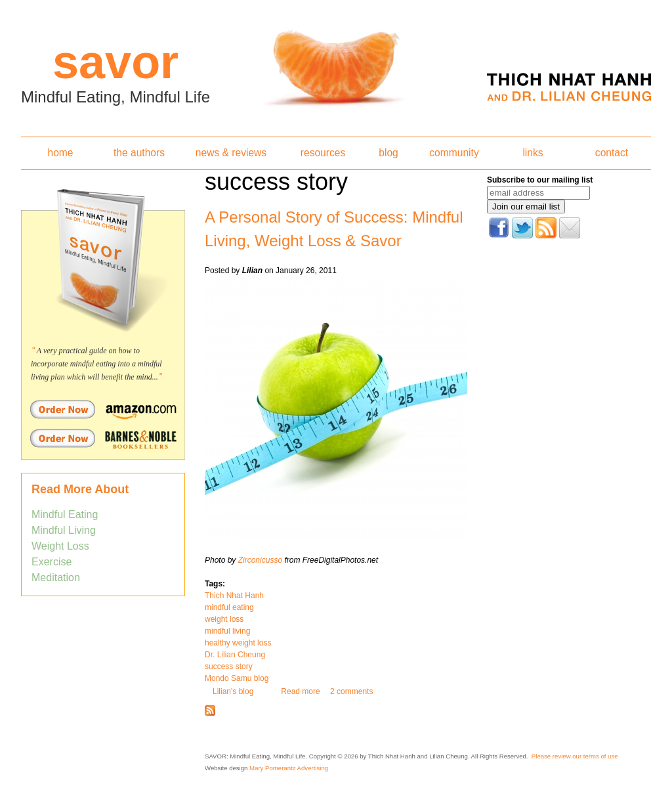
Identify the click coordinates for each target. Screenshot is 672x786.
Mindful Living (64, 530)
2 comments (351, 691)
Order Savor (103, 409)
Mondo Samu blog (237, 678)
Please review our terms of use (575, 756)
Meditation (56, 578)
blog (388, 153)
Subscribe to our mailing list (540, 180)
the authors (139, 153)
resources (323, 153)
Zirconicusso (260, 560)
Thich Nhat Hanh (234, 596)
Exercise (52, 562)
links (533, 153)
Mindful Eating (65, 514)
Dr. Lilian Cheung (235, 655)
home (60, 153)
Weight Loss (60, 546)
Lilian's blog (233, 691)
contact (612, 153)
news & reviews (231, 153)
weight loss (224, 619)
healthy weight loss (238, 643)
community (454, 153)
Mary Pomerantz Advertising (289, 768)
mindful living (227, 631)
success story (229, 666)
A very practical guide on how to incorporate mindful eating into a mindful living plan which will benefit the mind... (96, 364)
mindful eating (229, 607)
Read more (300, 691)
